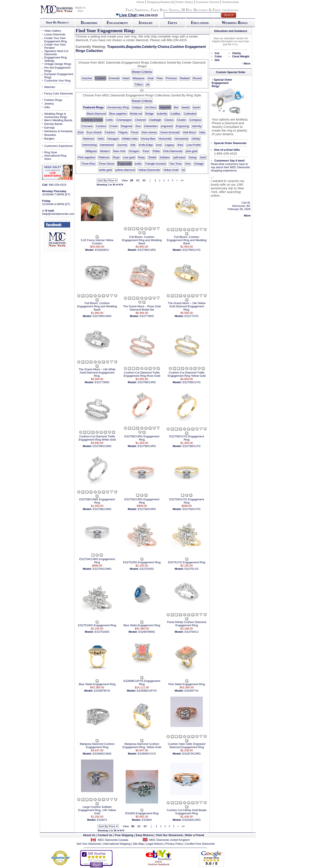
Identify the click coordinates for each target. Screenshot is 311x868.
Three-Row (88, 164)
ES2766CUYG (192, 382)
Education (200, 23)
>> (182, 181)
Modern (105, 151)
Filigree (123, 132)
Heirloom (89, 139)
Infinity (196, 139)
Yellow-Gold (171, 170)
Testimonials (231, 2)
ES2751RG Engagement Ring (142, 562)
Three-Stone (106, 164)
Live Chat (126, 15)
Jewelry (146, 23)
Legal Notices (155, 844)
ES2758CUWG (102, 509)
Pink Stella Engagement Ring (187, 684)
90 (144, 180)
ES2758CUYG (192, 446)
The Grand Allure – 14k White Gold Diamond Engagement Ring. (97, 373)
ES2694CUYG (147, 754)
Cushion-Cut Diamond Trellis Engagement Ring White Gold (97, 438)
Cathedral (190, 114)
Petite (156, 151)
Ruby (141, 157)
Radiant (185, 78)
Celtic (109, 120)
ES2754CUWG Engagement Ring (97, 561)
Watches (50, 87)
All (148, 84)
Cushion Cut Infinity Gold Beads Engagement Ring (187, 812)
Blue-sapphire (118, 114)
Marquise (139, 78)
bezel (196, 107)
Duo (138, 126)
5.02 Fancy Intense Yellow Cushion (97, 242)
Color (218, 56)
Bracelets (50, 135)
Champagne (124, 120)
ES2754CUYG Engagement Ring (186, 501)
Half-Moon (189, 132)
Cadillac (175, 114)
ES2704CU (191, 632)
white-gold (106, 170)
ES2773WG (102, 382)
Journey (122, 145)
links (180, 145)
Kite (133, 145)
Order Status (185, 2)
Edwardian (151, 126)
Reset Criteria (142, 72)
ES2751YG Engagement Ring (187, 562)
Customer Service (208, 2)
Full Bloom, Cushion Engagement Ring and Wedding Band (142, 240)
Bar (176, 107)
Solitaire (164, 157)
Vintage (199, 164)
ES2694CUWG (102, 754)
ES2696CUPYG (147, 691)
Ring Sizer (51, 152)
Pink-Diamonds (173, 151)
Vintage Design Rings (58, 64)
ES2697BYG (102, 691)
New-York (119, 151)
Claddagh (155, 120)
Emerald (114, 78)
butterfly (162, 114)
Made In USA (80, 9)
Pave (146, 151)
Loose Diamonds (55, 34)
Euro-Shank (94, 132)
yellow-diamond (125, 170)
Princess (171, 78)
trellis (138, 164)
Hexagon (113, 139)
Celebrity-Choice (92, 120)
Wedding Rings (235, 23)
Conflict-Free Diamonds (200, 844)
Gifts (172, 23)
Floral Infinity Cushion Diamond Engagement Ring (187, 624)
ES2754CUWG (102, 569)
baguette (165, 107)
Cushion (100, 78)
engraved (167, 126)
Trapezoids (125, 164)
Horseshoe (182, 139)
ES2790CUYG (192, 250)
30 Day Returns (194, 10)
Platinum (104, 157)
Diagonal (127, 126)
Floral (135, 132)
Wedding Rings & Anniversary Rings (56, 115)
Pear (159, 78)
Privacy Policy (174, 844)
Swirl (203, 157)
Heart (126, 78)
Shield (152, 157)
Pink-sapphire (87, 157)
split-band (179, 157)
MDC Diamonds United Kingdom (170, 840)
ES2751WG (102, 632)
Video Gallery (53, 31)
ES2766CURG (147, 382)
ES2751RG (147, 569)
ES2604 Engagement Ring (142, 813)
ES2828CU (102, 250)
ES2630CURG (192, 820)
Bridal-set (136, 114)
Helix (101, 139)
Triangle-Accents (155, 164)
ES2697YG (191, 691)
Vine (188, 164)
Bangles (49, 139)
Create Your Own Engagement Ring (56, 40)
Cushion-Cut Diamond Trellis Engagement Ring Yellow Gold (187, 374)
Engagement (117, 23)
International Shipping (117, 844)
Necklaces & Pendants (58, 131)
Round (197, 78)
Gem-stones (149, 132)
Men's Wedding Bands (58, 120)
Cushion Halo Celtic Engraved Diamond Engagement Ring (186, 746)
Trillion (139, 84)
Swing (193, 157)
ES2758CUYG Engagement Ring (186, 438)
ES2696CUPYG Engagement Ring (142, 683)
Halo (202, 132)
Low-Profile (194, 145)
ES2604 (147, 820)
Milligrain (91, 151)
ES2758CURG (147, 446)
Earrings (49, 128)
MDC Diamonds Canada (113, 840)
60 (138, 180)
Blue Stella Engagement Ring (142, 625)
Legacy (170, 145)
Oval (150, 78)
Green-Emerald (170, 132)
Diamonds (89, 23)
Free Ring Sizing (165, 10)
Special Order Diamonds (230, 143)
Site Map (138, 844)
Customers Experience (59, 146)
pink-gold (191, 151)
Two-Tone (175, 164)
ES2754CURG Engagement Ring (142, 501)
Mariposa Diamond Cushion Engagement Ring (97, 746)
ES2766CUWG (102, 446)
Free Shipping (137, 10)
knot (159, 145)
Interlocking (89, 145)
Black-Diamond (96, 114)
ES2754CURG (147, 509)
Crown (114, 126)
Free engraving (226, 10)
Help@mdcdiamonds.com (58, 214)
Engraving (182, 126)
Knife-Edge (146, 145)
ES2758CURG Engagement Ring (142, 438)
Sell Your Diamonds (89, 844)
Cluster (182, 120)
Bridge (149, 114)
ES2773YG (191, 316)
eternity (197, 126)
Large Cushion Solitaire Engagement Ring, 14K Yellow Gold (97, 810)
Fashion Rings (53, 100)
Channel (140, 120)
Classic (169, 120)
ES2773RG (147, 316)
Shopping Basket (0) (161, 2)
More (247, 64)
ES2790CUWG (102, 316)
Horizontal (165, 139)
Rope (116, 157)
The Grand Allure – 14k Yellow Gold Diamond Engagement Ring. (187, 306)
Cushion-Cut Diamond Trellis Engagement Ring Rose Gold (142, 374)
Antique (137, 107)
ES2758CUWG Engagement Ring (97, 501)
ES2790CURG (147, 250)
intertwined (107, 145)
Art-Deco (151, 107)
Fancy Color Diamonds (59, 93)
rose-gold (129, 157)
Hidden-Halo (130, 139)
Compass (195, 120)
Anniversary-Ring (118, 107)
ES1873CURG (192, 754)
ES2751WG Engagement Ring (97, 625)
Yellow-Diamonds (149, 170)
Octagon (134, 151)
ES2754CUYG (192, 509)
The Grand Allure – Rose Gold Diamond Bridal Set (142, 308)
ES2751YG (191, 569)
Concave (87, 126)
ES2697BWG (147, 632)
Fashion (110, 132)
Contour (101, 126)
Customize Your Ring (57, 81)
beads (186, 107)
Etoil (80, 132)
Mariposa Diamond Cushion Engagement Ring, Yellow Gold (142, 746)
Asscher (87, 78)
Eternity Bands (53, 124)
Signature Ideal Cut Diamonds (56, 53)
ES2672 (102, 820)
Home (140, 2)
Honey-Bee (148, 139)
